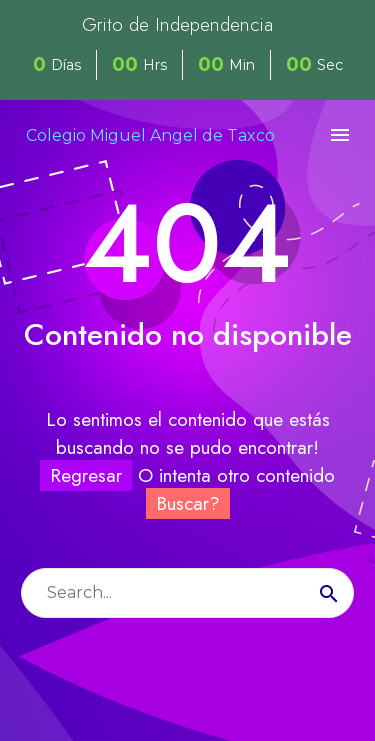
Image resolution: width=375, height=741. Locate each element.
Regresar (86, 475)
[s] (187, 593)
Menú (340, 135)
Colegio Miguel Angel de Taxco (150, 135)
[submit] (329, 593)
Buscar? (188, 503)
